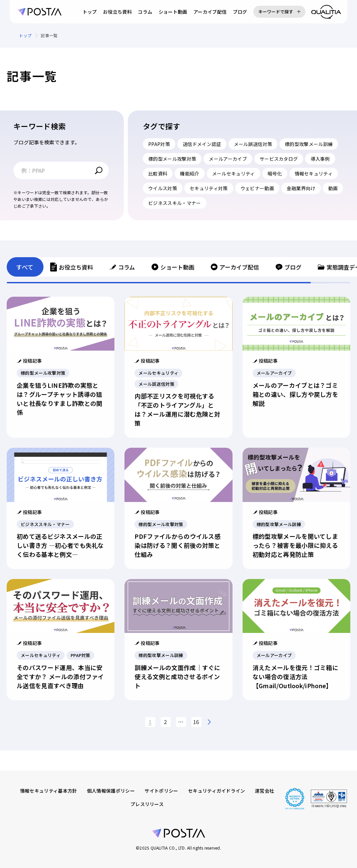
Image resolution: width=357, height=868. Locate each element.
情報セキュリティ (314, 173)
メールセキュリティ (234, 173)
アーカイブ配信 (210, 12)
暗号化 (275, 173)
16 (196, 722)
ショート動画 (173, 12)
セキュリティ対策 (209, 188)
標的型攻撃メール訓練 (309, 144)
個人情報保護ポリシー (111, 791)
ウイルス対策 (163, 188)
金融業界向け (301, 188)
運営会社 (264, 791)
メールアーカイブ (228, 159)
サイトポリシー (161, 791)
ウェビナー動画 (257, 188)
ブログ (240, 12)
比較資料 (158, 173)
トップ (90, 12)
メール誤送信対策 (253, 144)
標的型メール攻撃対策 (172, 159)
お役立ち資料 (117, 12)
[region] (178, 35)
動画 (333, 188)
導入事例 (320, 159)
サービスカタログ (279, 159)
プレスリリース (147, 804)
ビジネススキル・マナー (175, 203)
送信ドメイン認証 (202, 144)
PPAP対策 (159, 144)
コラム (145, 12)
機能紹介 (190, 173)
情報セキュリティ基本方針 (49, 791)
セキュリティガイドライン (217, 791)
